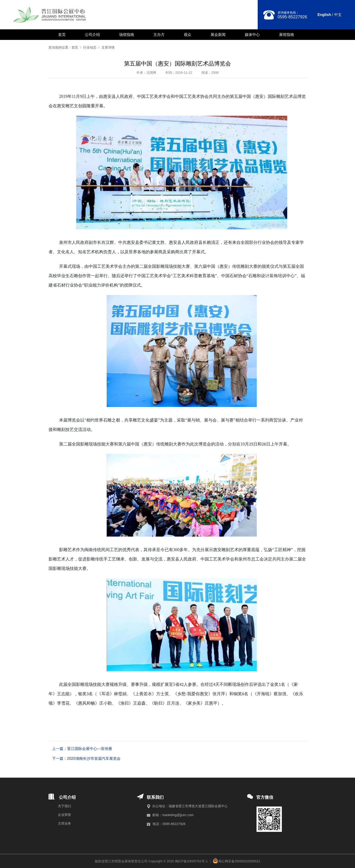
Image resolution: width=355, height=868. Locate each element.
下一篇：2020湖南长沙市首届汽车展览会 (86, 759)
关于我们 (64, 806)
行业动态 (92, 47)
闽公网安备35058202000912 (239, 861)
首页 (62, 35)
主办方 (159, 35)
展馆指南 (287, 35)
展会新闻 (218, 35)
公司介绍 (92, 35)
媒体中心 (252, 35)
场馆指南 (127, 35)
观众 (188, 35)
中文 (338, 15)
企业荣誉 (64, 815)
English (324, 15)
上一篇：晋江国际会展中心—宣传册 (82, 749)
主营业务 (64, 823)
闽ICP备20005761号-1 (191, 861)
